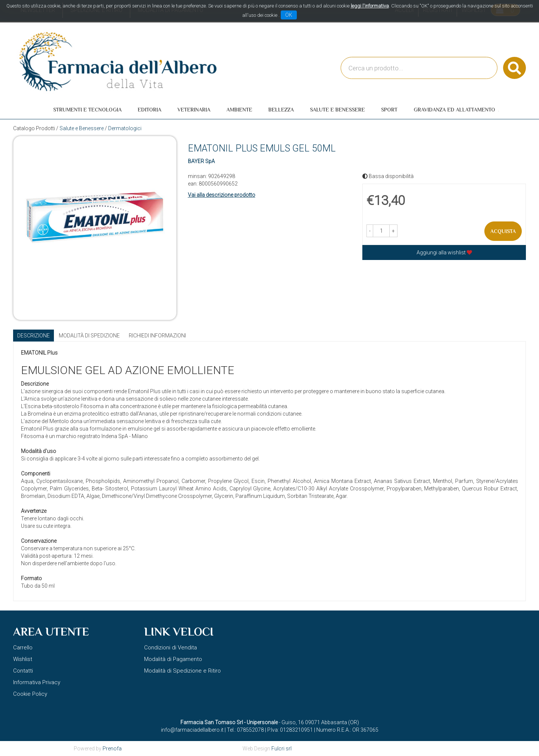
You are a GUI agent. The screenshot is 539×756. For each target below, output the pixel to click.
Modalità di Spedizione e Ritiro (182, 671)
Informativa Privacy (37, 682)
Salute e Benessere (337, 110)
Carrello (23, 648)
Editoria (150, 110)
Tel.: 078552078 (245, 730)
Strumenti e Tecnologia (87, 110)
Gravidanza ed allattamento (454, 110)
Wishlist (23, 659)
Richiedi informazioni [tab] (157, 336)
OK (289, 15)
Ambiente (239, 110)
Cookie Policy (30, 694)
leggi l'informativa (370, 6)
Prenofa (112, 749)
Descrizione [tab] (34, 336)
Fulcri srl (281, 749)
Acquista (503, 231)
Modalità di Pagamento (173, 659)
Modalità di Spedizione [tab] (89, 336)
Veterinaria (194, 110)
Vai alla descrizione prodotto (222, 195)
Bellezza (281, 110)
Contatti (23, 671)
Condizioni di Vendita (170, 648)
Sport (389, 110)
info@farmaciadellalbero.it (192, 730)
